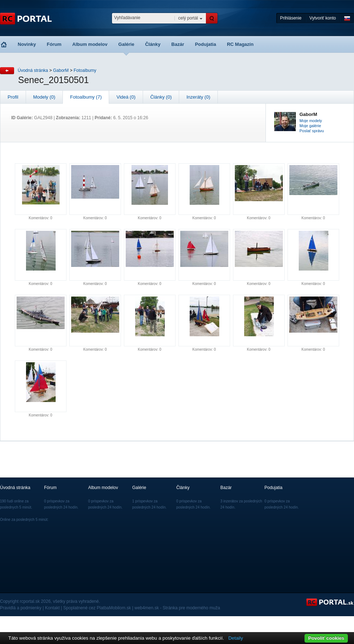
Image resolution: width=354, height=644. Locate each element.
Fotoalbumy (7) (86, 97)
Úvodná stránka (33, 70)
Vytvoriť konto (323, 18)
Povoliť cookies (326, 638)
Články (153, 44)
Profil (13, 97)
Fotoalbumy (85, 70)
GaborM (61, 70)
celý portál (188, 18)
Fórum (54, 44)
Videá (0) (126, 97)
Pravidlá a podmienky (21, 608)
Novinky (27, 44)
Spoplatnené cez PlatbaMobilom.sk (97, 608)
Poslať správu (312, 131)
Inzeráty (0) (198, 97)
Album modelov (90, 44)
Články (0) (161, 97)
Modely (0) (44, 97)
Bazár (178, 44)
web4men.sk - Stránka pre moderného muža (177, 608)
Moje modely (311, 121)
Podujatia (206, 44)
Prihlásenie (291, 18)
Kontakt (53, 608)
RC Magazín (240, 44)
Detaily (236, 638)
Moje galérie (310, 126)
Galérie (126, 44)
